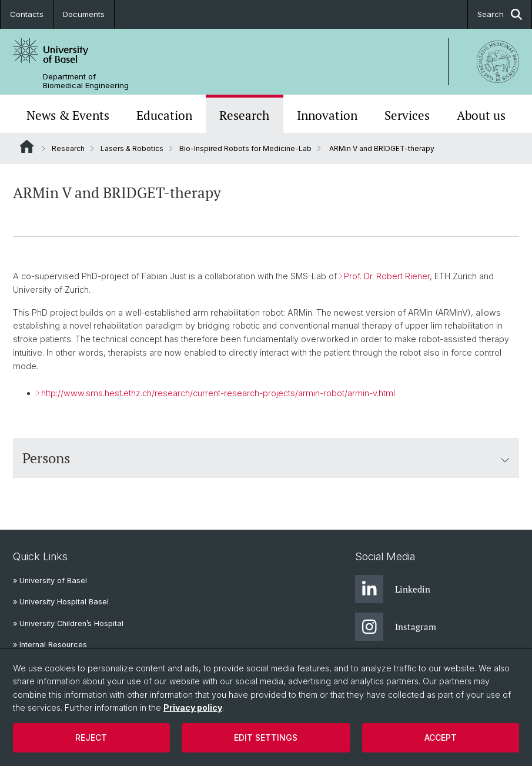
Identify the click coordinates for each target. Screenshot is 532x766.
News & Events (68, 115)
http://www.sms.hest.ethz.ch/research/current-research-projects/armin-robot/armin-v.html (218, 393)
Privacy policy (193, 708)
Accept (441, 737)
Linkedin (393, 589)
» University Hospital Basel (61, 602)
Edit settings (266, 737)
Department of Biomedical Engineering (86, 81)
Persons (266, 458)
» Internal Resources (50, 645)
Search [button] (500, 14)
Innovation (327, 115)
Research (244, 115)
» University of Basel (50, 581)
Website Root (27, 146)
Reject (91, 737)
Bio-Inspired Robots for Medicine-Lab (245, 148)
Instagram (396, 627)
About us (481, 115)
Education (164, 115)
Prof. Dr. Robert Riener (387, 276)
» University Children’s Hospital (68, 623)
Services (407, 115)
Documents (84, 14)
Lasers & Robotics (132, 148)
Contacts (27, 14)
